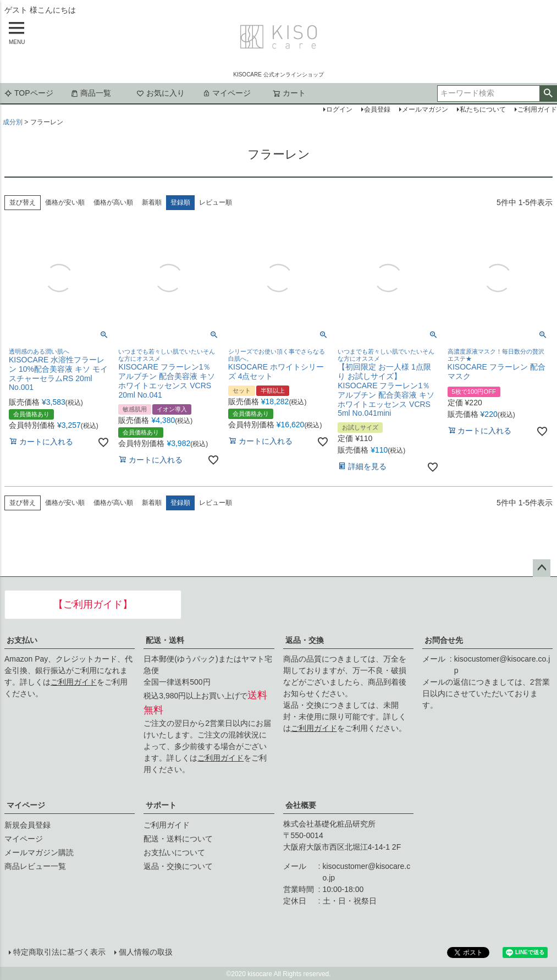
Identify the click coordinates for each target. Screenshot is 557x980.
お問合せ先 (444, 640)
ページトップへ (542, 568)
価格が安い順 (65, 202)
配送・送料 (165, 640)
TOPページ (29, 93)
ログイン (339, 109)
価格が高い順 (113, 202)
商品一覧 (91, 93)
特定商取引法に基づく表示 (59, 952)
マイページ (227, 93)
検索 (548, 93)
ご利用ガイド (74, 682)
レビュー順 (216, 202)
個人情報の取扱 (146, 952)
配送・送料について (178, 839)
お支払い (22, 640)
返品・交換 (305, 640)
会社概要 (301, 805)
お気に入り (161, 93)
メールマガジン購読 (39, 852)
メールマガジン (425, 109)
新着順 (152, 202)
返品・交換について (178, 866)
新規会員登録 (27, 825)
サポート (161, 805)
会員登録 (377, 109)
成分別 (13, 122)
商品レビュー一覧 (35, 866)
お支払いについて (174, 852)
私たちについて (483, 109)
